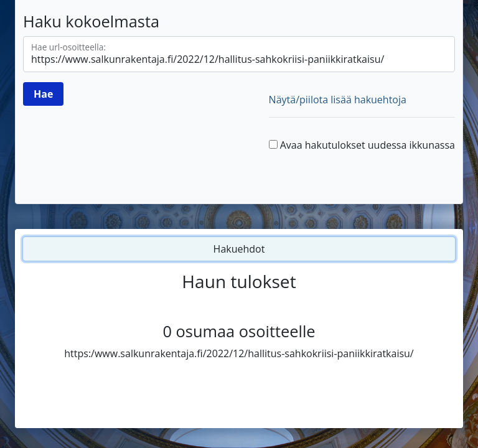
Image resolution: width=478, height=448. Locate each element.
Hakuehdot (239, 249)
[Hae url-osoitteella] (239, 54)
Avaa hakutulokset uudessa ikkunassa (368, 145)
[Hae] (43, 94)
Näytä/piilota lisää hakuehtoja (338, 100)
